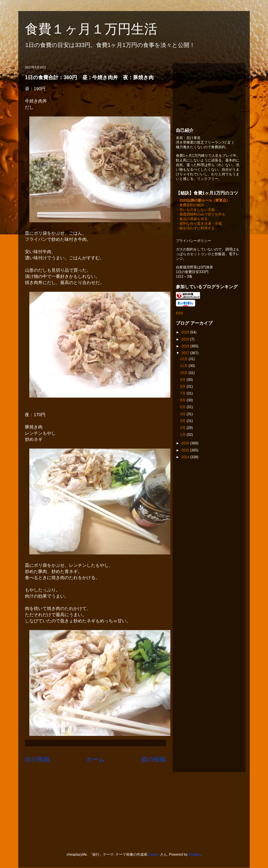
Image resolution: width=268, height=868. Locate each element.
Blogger (195, 854)
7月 (183, 394)
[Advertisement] (209, 94)
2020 (186, 333)
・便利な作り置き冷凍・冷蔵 (199, 224)
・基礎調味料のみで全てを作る (201, 215)
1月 (183, 435)
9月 (183, 380)
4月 (183, 414)
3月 (183, 421)
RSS (180, 314)
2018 (186, 347)
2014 (186, 457)
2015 (186, 451)
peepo (154, 854)
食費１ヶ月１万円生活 (98, 29)
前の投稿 (154, 759)
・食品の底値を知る (192, 219)
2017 (186, 353)
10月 (184, 373)
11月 (184, 366)
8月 (183, 387)
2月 (183, 428)
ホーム (95, 759)
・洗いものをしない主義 (195, 210)
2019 (186, 340)
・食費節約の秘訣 (190, 205)
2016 (186, 444)
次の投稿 (37, 759)
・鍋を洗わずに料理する (195, 229)
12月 (184, 359)
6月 (183, 401)
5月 (183, 407)
